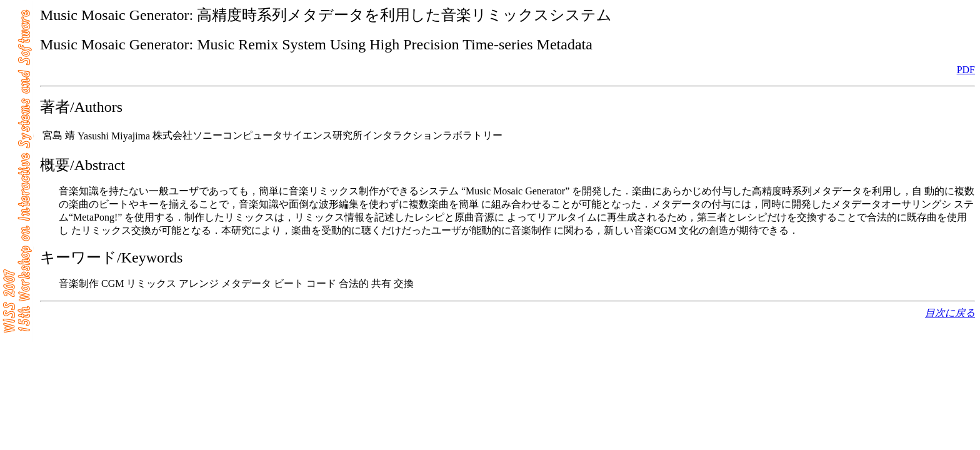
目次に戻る (950, 313)
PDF (966, 70)
